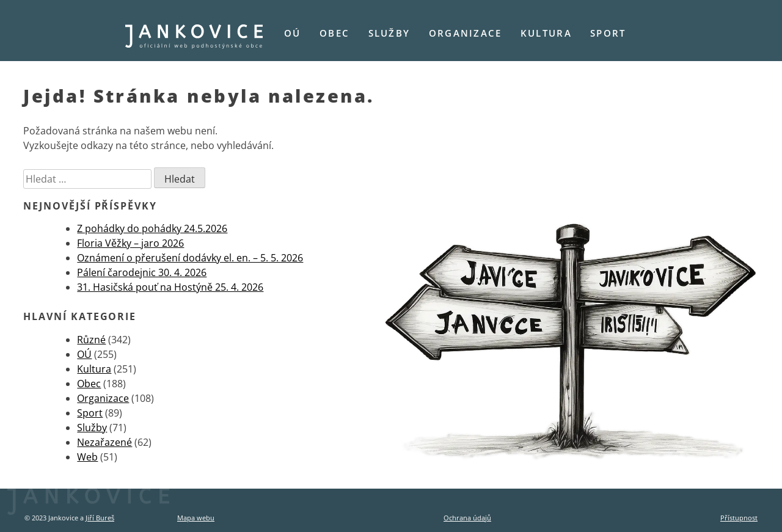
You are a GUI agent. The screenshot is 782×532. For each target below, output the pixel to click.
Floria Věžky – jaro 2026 (130, 243)
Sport (608, 33)
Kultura (546, 33)
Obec (334, 33)
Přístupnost (739, 518)
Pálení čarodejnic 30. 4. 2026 (142, 272)
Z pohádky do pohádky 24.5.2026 (152, 228)
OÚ (293, 33)
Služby (389, 33)
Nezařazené (104, 442)
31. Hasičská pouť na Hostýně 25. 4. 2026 (170, 287)
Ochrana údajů (467, 518)
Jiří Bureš (100, 518)
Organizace (466, 33)
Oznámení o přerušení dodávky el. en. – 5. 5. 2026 (190, 258)
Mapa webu (196, 518)
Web (87, 457)
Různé (91, 340)
